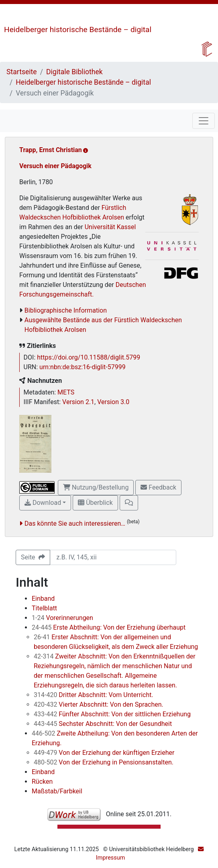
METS (66, 392)
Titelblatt (44, 608)
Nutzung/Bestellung (96, 487)
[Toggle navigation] (204, 121)
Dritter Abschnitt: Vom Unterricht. (94, 695)
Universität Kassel (110, 227)
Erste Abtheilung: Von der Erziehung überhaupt (109, 627)
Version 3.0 (113, 402)
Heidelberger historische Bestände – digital (78, 29)
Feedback (158, 487)
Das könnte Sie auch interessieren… (75, 523)
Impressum (110, 858)
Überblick (95, 503)
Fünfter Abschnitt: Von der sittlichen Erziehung (112, 714)
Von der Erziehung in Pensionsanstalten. (104, 762)
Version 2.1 (78, 402)
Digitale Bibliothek (74, 72)
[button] (129, 503)
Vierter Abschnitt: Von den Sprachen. (99, 704)
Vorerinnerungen (62, 618)
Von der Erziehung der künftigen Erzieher (104, 753)
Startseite (22, 72)
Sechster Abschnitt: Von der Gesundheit (103, 724)
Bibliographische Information (66, 310)
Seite (33, 557)
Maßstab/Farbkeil (57, 791)
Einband (43, 599)
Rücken (42, 782)
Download (43, 503)
